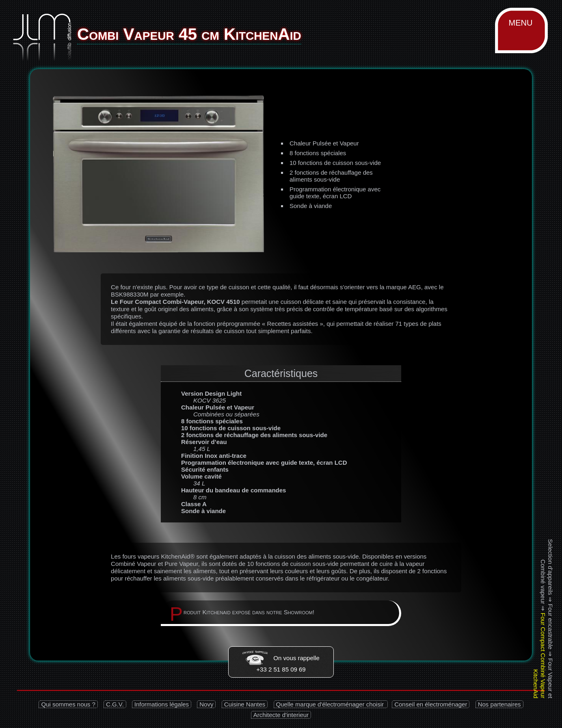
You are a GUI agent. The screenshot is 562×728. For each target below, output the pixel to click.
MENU (521, 23)
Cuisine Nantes (245, 704)
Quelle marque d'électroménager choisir (331, 704)
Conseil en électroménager (431, 704)
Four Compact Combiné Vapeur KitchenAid (539, 655)
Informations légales (162, 704)
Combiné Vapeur (133, 564)
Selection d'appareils (550, 567)
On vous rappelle (281, 658)
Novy (206, 704)
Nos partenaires (499, 704)
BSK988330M (130, 294)
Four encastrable (550, 627)
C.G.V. (115, 704)
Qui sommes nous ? (68, 704)
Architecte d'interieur (281, 715)
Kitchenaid (216, 612)
